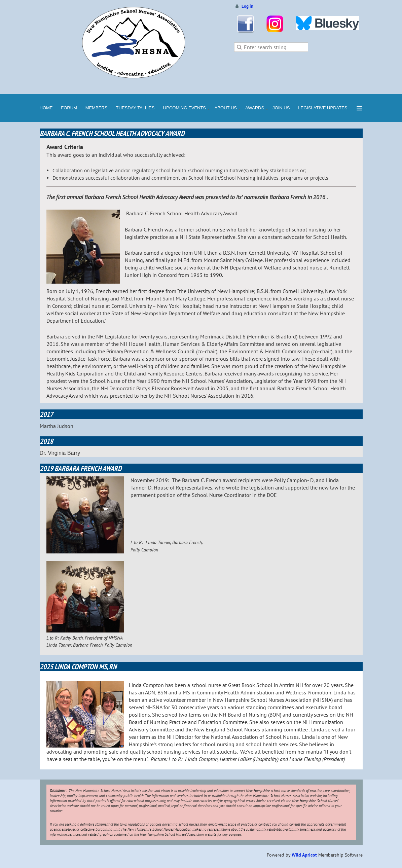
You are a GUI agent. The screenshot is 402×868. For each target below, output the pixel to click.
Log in (247, 6)
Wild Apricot (304, 855)
